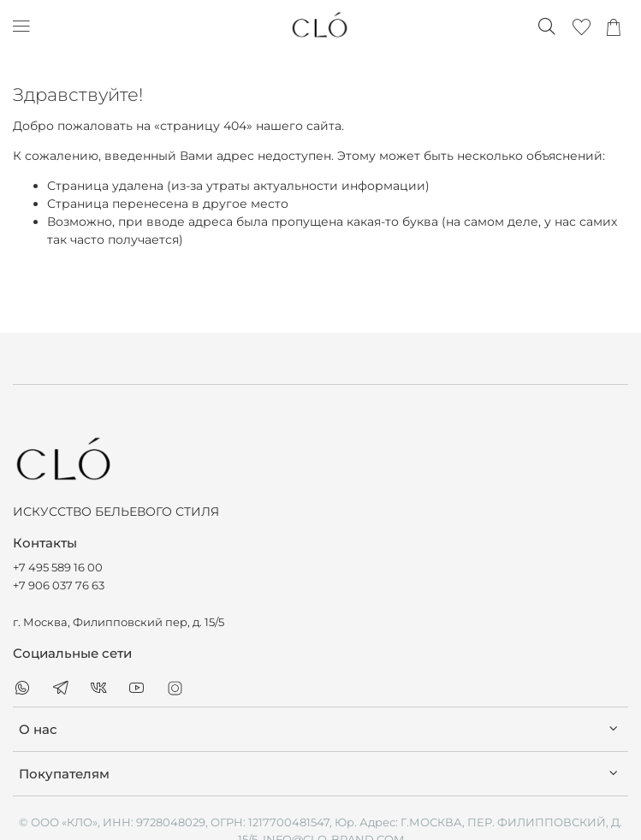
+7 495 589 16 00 (58, 568)
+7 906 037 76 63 (59, 586)
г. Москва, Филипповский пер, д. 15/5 (119, 622)
